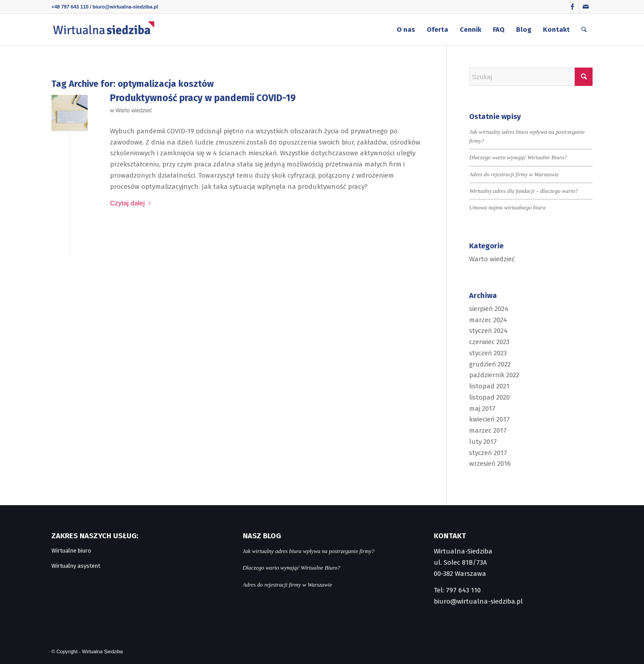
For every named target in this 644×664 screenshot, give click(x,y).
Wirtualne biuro (71, 551)
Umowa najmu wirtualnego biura (507, 208)
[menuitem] (406, 30)
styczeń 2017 (488, 453)
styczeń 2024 (488, 331)
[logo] (104, 30)
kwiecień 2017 (489, 419)
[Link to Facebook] (572, 7)
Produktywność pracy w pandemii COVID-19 (203, 98)
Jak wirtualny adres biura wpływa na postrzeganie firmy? (309, 551)
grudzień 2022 (490, 364)
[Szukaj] (584, 30)
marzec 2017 (488, 430)
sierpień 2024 (489, 309)
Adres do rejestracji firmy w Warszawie (514, 175)
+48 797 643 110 (70, 7)
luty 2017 (483, 442)
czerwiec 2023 (489, 342)
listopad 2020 (489, 397)
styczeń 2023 (488, 353)
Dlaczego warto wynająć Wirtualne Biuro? (518, 157)
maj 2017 (482, 409)
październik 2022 (494, 375)
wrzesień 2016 (490, 464)
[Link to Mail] (586, 7)
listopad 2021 (489, 386)
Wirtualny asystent (76, 566)
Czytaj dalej (132, 203)
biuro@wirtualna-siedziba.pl (125, 7)
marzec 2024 (488, 320)
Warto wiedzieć (134, 111)
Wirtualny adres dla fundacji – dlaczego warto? (523, 191)
